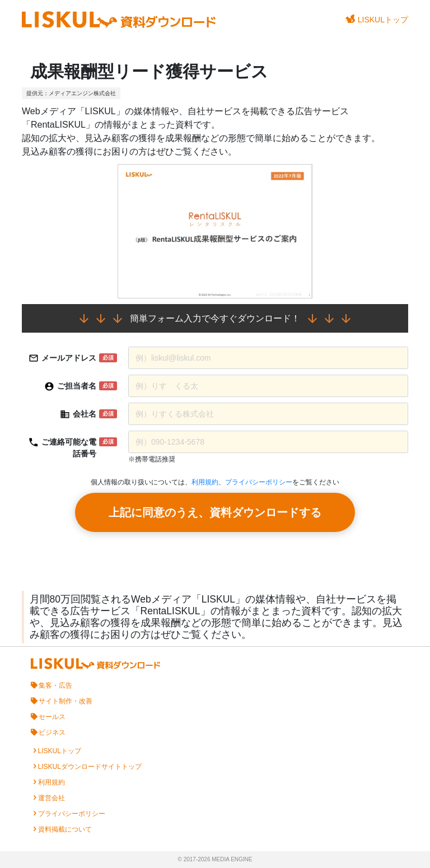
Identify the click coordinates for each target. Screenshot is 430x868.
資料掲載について (65, 829)
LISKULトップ (377, 19)
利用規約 (205, 482)
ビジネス (52, 732)
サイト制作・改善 (66, 701)
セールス (52, 717)
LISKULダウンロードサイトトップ (90, 767)
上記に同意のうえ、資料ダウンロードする (215, 512)
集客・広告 (55, 685)
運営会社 (52, 798)
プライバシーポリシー (259, 482)
